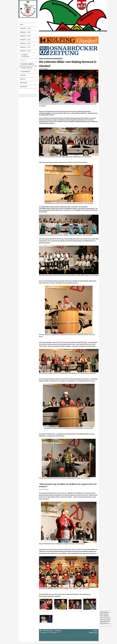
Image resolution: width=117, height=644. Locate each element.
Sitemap (58, 630)
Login (95, 630)
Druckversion (47, 630)
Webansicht (93, 632)
